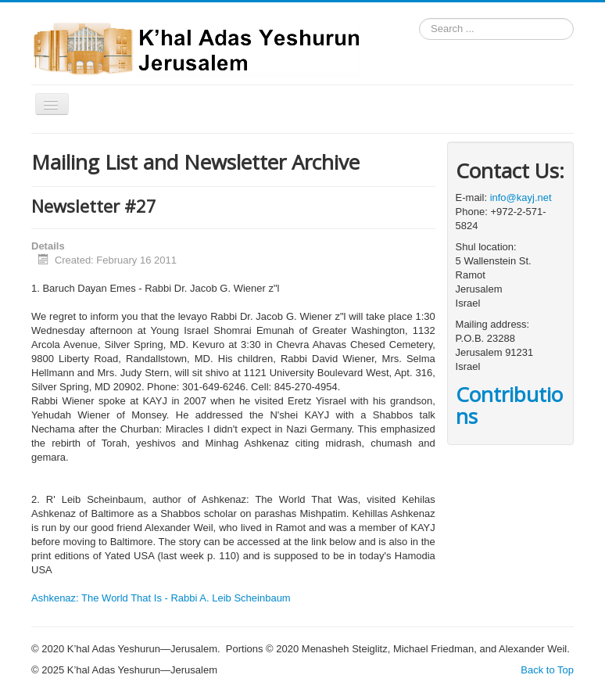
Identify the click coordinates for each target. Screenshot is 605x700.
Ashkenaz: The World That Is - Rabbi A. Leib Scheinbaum (161, 598)
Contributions (509, 405)
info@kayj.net (521, 197)
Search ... (419, 18)
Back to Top (547, 670)
